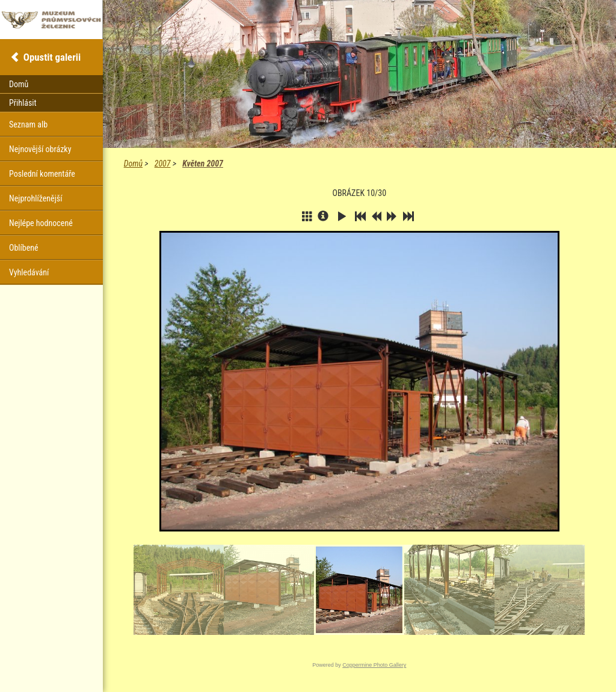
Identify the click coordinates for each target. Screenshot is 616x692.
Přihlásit (23, 103)
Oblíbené (24, 248)
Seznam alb (28, 124)
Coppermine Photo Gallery (374, 665)
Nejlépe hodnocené (41, 223)
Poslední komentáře (42, 174)
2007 (163, 164)
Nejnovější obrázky (40, 149)
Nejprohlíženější (35, 198)
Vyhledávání (29, 272)
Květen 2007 (203, 164)
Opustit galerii (52, 57)
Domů (133, 164)
